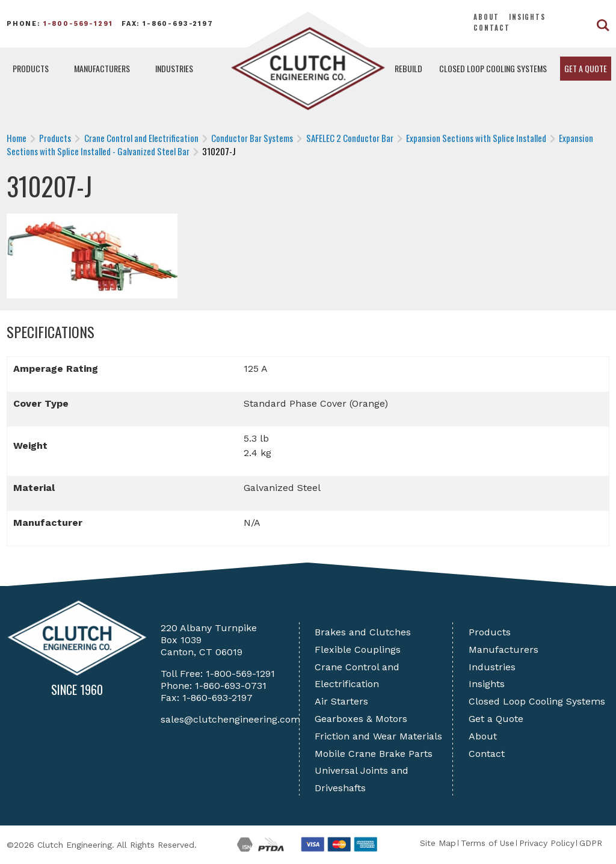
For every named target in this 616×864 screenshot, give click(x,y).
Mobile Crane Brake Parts (374, 754)
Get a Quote (586, 68)
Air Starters (341, 701)
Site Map (438, 843)
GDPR (591, 843)
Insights (527, 17)
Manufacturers (102, 68)
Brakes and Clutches (363, 632)
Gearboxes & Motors (361, 719)
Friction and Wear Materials (378, 736)
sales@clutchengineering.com (230, 719)
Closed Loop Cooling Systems (493, 68)
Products (31, 68)
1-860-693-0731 (231, 686)
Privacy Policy (547, 843)
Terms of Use (488, 843)
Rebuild (408, 68)
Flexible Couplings (358, 650)
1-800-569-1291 (78, 24)
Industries (174, 68)
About (486, 17)
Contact (492, 28)
